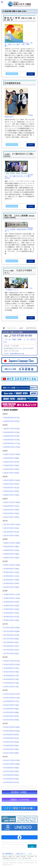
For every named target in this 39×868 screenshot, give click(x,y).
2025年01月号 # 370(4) (12, 447)
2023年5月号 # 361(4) (11, 488)
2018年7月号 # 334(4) (11, 606)
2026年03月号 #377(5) (12, 418)
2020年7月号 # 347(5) (11, 550)
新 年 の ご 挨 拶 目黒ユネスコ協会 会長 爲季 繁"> (19, 45)
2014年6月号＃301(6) (11, 738)
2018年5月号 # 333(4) (11, 613)
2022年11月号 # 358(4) (12, 502)
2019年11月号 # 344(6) (12, 565)
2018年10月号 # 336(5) (12, 598)
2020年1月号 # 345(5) (11, 558)
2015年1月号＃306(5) (11, 720)
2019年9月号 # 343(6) (11, 569)
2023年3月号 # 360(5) (11, 491)
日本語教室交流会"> (19, 116)
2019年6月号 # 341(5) (11, 576)
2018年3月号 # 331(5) (11, 617)
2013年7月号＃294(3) (11, 772)
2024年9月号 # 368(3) (11, 458)
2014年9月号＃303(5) (11, 735)
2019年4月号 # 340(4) (11, 580)
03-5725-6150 (22, 335)
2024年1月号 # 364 (12, 74)
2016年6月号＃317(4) (11, 676)
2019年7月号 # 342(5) (11, 572)
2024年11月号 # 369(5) (12, 454)
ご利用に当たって (21, 854)
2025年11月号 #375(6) (12, 429)
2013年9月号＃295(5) (11, 768)
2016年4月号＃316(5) (11, 679)
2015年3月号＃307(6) (11, 716)
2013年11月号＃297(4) (12, 760)
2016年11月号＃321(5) (12, 661)
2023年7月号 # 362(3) (11, 484)
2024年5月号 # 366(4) (11, 466)
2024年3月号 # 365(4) (11, 469)
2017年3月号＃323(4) (11, 650)
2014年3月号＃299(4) (11, 749)
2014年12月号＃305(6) (12, 727)
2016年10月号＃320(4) (12, 665)
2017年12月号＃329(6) (12, 628)
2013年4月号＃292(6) (11, 779)
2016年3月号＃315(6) (11, 683)
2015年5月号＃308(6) (11, 713)
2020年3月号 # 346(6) (11, 554)
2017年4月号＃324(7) (11, 646)
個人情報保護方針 (8, 854)
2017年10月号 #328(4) (12, 631)
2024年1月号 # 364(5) (11, 473)
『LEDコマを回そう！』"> (19, 289)
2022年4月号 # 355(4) (11, 514)
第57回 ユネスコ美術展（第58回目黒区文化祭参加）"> (20, 229)
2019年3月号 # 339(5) (11, 584)
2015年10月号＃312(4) (12, 698)
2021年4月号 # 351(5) (11, 532)
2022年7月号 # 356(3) (11, 510)
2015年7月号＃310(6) (11, 705)
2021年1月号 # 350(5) (11, 536)
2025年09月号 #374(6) (12, 432)
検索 (32, 847)
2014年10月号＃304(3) (12, 731)
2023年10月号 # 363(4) (12, 480)
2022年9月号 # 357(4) (11, 506)
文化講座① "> (19, 177)
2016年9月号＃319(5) (11, 668)
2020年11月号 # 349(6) (12, 543)
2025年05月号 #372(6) (12, 440)
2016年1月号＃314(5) (11, 687)
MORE (31, 74)
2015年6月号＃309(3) (11, 709)
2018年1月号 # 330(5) (11, 620)
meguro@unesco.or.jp (17, 354)
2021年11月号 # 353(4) (12, 525)
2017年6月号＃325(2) (11, 643)
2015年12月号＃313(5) (12, 694)
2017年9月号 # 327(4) (11, 635)
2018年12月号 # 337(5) (12, 595)
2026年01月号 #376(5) (12, 421)
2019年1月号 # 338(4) (11, 587)
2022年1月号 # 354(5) (11, 517)
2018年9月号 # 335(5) (11, 602)
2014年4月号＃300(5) (11, 746)
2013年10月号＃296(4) (12, 764)
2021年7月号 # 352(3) (11, 528)
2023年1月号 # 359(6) (11, 495)
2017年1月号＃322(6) (11, 654)
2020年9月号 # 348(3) (11, 547)
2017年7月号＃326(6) (11, 639)
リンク (30, 854)
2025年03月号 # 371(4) (12, 444)
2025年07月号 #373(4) (12, 436)
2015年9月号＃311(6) (11, 701)
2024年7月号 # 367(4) (11, 462)
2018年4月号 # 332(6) (11, 609)
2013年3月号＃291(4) (11, 783)
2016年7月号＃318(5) (11, 672)
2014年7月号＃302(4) (11, 742)
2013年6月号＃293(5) (11, 775)
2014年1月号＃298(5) (11, 753)
